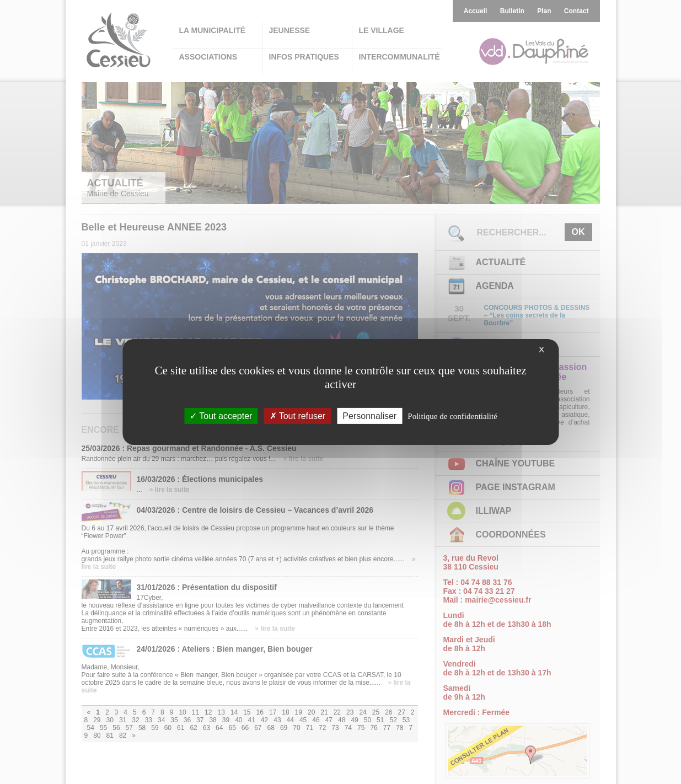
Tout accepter (221, 416)
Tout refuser (298, 416)
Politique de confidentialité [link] (452, 416)
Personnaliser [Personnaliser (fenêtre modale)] (369, 416)
